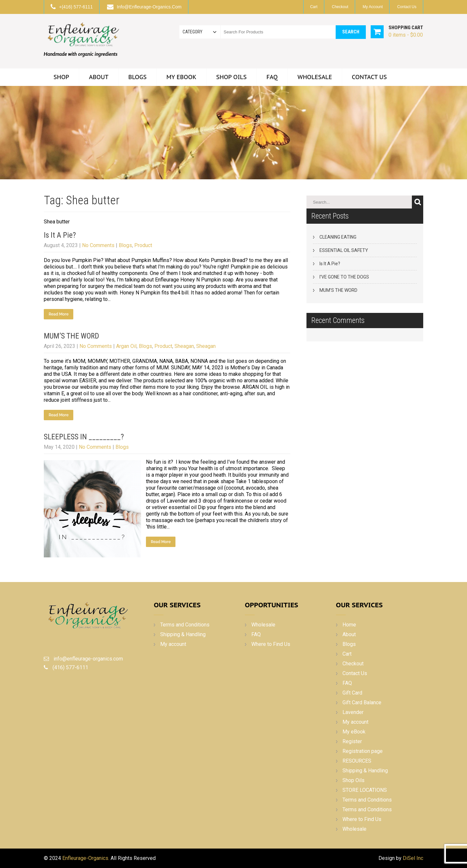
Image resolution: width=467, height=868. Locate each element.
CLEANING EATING (338, 237)
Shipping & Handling (183, 634)
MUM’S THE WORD (71, 336)
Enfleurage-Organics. (86, 858)
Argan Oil (126, 346)
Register (352, 741)
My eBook (181, 77)
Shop (61, 77)
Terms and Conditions (185, 625)
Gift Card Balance (362, 702)
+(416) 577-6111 (76, 7)
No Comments (98, 245)
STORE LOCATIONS (365, 790)
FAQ (272, 77)
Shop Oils (232, 77)
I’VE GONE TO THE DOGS (344, 277)
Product (143, 245)
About (99, 77)
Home (349, 625)
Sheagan (184, 346)
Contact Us (407, 7)
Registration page (363, 751)
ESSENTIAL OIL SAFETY (344, 250)
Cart (314, 7)
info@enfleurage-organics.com (149, 7)
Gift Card (352, 693)
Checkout (340, 7)
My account (373, 7)
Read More (59, 314)
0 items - (406, 35)
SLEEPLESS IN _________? (84, 437)
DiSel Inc (413, 858)
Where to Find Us (271, 644)
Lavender (353, 712)
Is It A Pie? (60, 235)
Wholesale (315, 77)
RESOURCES (357, 761)
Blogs (138, 77)
